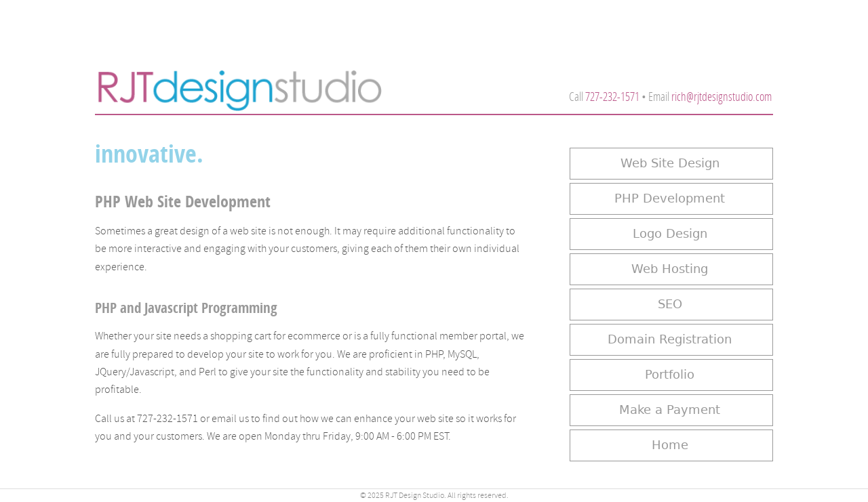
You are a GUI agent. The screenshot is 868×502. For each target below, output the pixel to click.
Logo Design (670, 234)
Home (670, 445)
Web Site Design (670, 163)
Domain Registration (670, 339)
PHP (434, 354)
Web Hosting (670, 269)
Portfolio (670, 375)
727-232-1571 (612, 97)
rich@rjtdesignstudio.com (722, 97)
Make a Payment (670, 410)
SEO (670, 304)
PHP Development (670, 198)
